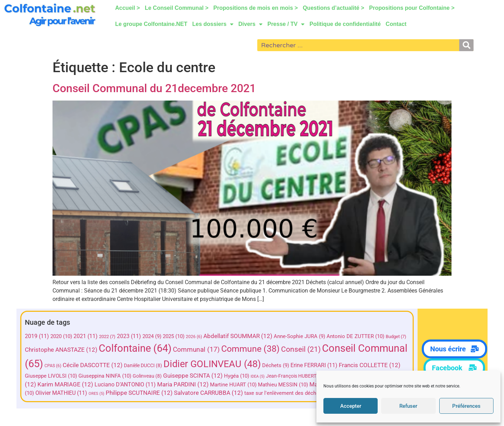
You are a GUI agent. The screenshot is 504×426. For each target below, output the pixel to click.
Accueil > (128, 8)
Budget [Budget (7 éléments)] (397, 336)
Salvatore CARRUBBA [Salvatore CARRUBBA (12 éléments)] (265, 393)
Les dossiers (213, 24)
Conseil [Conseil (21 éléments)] (302, 349)
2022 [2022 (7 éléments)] (108, 336)
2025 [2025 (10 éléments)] (175, 336)
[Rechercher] (466, 45)
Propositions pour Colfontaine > (412, 8)
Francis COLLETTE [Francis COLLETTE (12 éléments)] (57, 376)
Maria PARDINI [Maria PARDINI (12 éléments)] (244, 384)
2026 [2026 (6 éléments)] (195, 337)
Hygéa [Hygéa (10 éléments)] (301, 376)
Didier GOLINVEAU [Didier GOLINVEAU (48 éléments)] (265, 364)
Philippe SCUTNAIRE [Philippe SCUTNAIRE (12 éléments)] (196, 393)
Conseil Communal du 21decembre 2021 (154, 88)
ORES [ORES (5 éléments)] (153, 394)
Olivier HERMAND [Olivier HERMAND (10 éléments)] (65, 393)
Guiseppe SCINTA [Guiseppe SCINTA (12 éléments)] (257, 376)
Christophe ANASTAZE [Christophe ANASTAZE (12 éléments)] (62, 350)
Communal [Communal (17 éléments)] (197, 349)
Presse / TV (286, 24)
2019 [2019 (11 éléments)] (38, 336)
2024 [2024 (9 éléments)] (153, 336)
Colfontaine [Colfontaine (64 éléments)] (136, 348)
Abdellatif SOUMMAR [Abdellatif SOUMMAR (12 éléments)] (239, 336)
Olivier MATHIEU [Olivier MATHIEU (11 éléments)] (118, 393)
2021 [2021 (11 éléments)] (87, 336)
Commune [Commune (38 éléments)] (251, 349)
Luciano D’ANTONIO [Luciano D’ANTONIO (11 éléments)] (186, 384)
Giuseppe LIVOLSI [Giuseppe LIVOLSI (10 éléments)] (115, 376)
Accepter (351, 406)
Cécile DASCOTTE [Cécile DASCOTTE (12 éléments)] (145, 365)
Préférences (466, 406)
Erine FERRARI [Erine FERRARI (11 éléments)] (367, 365)
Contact (396, 24)
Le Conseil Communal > (177, 8)
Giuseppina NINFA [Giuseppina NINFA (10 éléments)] (169, 376)
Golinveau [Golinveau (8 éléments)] (211, 376)
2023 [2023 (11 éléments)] (130, 336)
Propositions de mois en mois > (256, 8)
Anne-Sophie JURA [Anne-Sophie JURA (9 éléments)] (300, 336)
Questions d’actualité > (334, 8)
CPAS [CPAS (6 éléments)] (106, 366)
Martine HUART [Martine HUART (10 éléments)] (294, 385)
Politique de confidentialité (345, 24)
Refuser (408, 406)
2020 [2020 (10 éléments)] (62, 336)
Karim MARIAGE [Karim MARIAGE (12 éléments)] (126, 384)
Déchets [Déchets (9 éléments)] (328, 365)
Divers (250, 24)
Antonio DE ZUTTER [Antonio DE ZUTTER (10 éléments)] (356, 336)
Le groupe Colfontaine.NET (151, 24)
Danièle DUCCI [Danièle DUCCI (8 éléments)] (196, 365)
